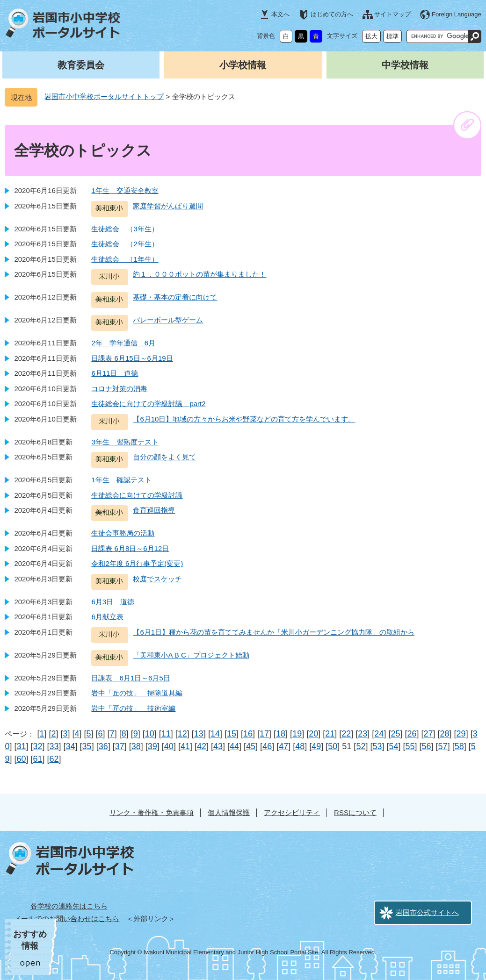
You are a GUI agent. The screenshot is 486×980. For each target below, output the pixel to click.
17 (264, 734)
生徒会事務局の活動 (123, 533)
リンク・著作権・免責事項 (152, 812)
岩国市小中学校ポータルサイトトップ (104, 97)
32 (37, 746)
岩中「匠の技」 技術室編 (133, 708)
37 (120, 746)
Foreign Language (457, 14)
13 (199, 734)
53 (377, 746)
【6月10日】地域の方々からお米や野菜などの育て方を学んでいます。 (244, 419)
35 (87, 746)
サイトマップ (392, 14)
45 (251, 746)
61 (37, 759)
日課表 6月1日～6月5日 (131, 678)
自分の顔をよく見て (164, 457)
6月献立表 (107, 617)
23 (363, 734)
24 (379, 734)
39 (152, 746)
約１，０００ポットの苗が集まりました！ (199, 274)
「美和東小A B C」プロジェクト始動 (191, 655)
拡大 (371, 36)
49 (316, 746)
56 (427, 746)
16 (248, 734)
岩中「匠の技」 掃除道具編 (137, 693)
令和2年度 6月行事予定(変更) (137, 563)
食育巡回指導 (154, 510)
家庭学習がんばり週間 (168, 206)
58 (459, 746)
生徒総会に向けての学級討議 (137, 495)
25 (395, 734)
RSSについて (355, 812)
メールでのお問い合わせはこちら (67, 919)
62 (54, 759)
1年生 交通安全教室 (125, 190)
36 (103, 746)
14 (215, 734)
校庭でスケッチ (157, 579)
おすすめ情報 (30, 940)
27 (428, 734)
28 (445, 734)
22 (346, 734)
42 (202, 746)
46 (267, 746)
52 (361, 746)
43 (218, 746)
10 (150, 734)
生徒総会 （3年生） (125, 229)
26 (412, 734)
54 (393, 746)
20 (313, 734)
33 (54, 746)
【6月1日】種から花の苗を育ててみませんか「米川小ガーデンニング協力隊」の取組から (274, 632)
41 (185, 746)
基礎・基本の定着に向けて (175, 297)
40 (169, 746)
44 (234, 746)
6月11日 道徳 (115, 373)
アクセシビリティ (292, 812)
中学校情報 (405, 65)
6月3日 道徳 (113, 602)
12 (182, 734)
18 (281, 734)
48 (300, 746)
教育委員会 (81, 65)
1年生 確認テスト (121, 480)
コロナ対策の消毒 (119, 389)
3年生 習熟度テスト (125, 442)
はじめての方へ (332, 14)
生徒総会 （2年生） (125, 244)
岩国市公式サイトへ (427, 912)
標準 (392, 36)
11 (166, 734)
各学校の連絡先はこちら (69, 906)
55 (410, 746)
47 (283, 746)
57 (443, 746)
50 (333, 746)
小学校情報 (243, 65)
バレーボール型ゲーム (168, 320)
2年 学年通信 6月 (123, 343)
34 (71, 746)
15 (232, 734)
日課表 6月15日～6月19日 (132, 358)
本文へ (280, 14)
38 (136, 746)
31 (21, 746)
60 (21, 759)
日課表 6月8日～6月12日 (130, 548)
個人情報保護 (229, 812)
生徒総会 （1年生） (125, 259)
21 (330, 734)
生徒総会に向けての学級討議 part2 (148, 404)
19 (297, 734)
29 (461, 734)
